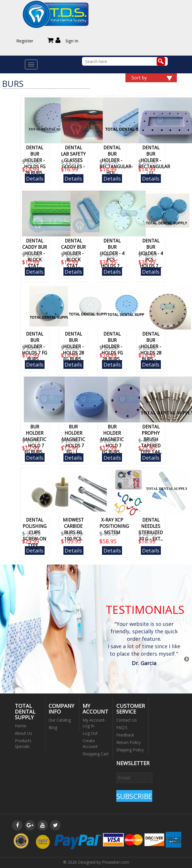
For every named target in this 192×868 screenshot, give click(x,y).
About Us (23, 733)
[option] (144, 644)
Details (35, 179)
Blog (53, 727)
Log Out (90, 733)
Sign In (72, 41)
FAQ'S (122, 727)
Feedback (125, 735)
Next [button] (187, 659)
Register (25, 41)
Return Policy (128, 742)
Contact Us (127, 720)
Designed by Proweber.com (104, 862)
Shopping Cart (96, 754)
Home (21, 726)
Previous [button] (101, 659)
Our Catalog (60, 720)
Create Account (90, 743)
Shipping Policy (130, 750)
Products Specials (23, 743)
